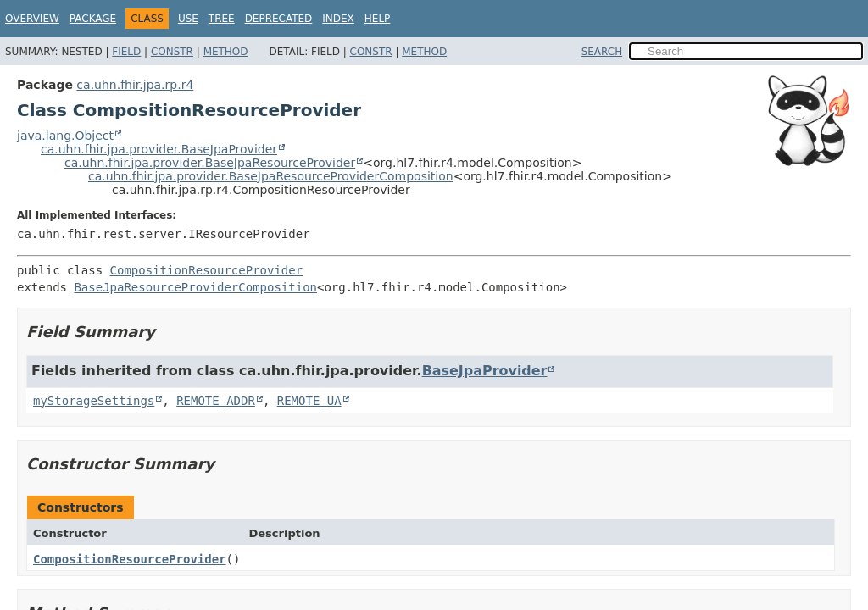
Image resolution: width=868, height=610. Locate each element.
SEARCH (602, 52)
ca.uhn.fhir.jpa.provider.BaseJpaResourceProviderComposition (271, 176)
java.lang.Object (65, 136)
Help (378, 19)
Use (188, 19)
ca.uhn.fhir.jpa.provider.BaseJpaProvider (159, 149)
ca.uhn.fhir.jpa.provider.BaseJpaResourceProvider (210, 163)
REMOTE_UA (309, 401)
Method (226, 52)
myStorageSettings (94, 401)
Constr (172, 52)
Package (93, 19)
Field (126, 52)
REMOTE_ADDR (216, 401)
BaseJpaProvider (485, 371)
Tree (222, 19)
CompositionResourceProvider (207, 270)
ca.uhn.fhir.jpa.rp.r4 (135, 85)
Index (338, 19)
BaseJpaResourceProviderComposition (195, 287)
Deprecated (279, 19)
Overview (32, 19)
